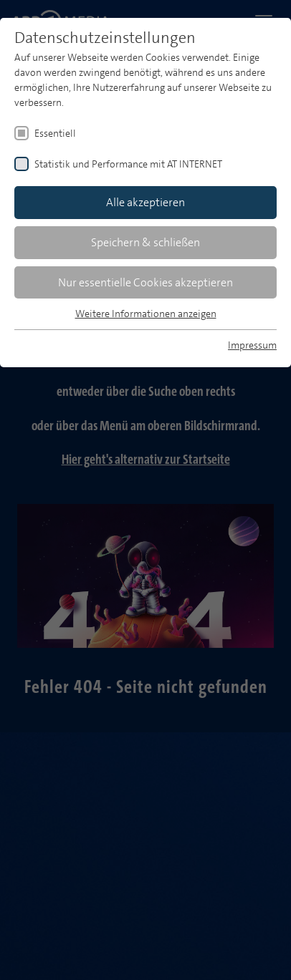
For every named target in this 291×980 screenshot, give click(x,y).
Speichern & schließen (145, 242)
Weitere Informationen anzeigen (146, 314)
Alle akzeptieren (145, 202)
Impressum (252, 345)
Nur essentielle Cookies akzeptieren (145, 282)
